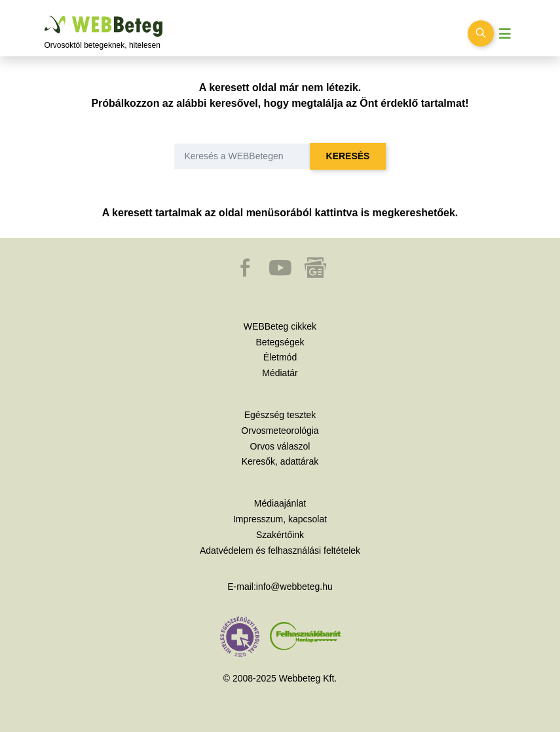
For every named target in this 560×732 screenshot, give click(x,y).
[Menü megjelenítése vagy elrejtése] (505, 34)
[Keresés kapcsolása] (481, 33)
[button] (246, 274)
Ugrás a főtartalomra (45, 16)
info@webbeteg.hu (294, 587)
